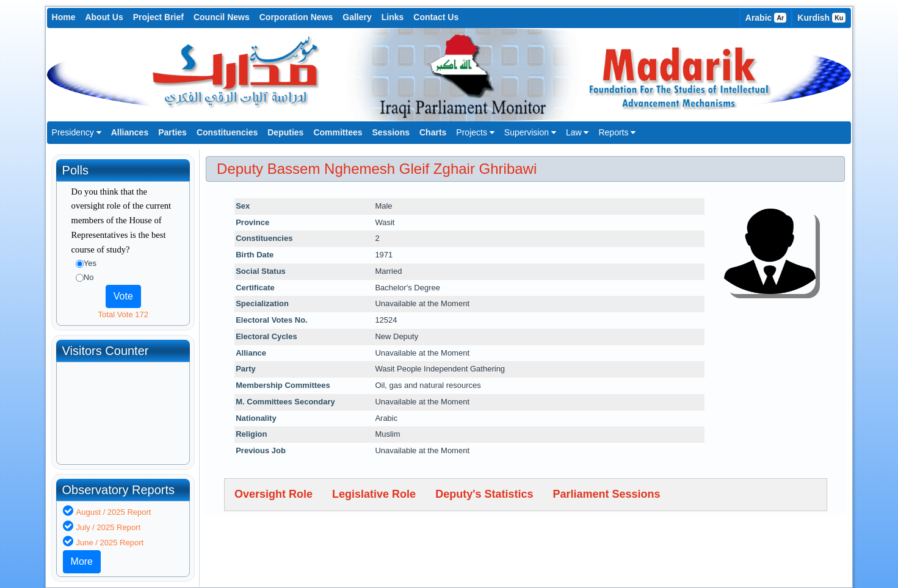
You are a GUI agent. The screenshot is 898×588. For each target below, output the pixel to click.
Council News (222, 17)
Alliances (130, 132)
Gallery (357, 17)
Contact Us (436, 17)
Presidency (77, 132)
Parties (172, 132)
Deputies (285, 132)
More (82, 561)
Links (393, 17)
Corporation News (296, 17)
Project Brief (158, 17)
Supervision (530, 132)
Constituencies (227, 132)
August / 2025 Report (114, 512)
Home (64, 17)
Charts (433, 132)
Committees (338, 132)
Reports (617, 132)
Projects (475, 132)
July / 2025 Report (109, 527)
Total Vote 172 (123, 314)
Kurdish (821, 18)
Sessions (391, 132)
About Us (104, 17)
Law (578, 132)
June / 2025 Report (110, 543)
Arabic (766, 18)
